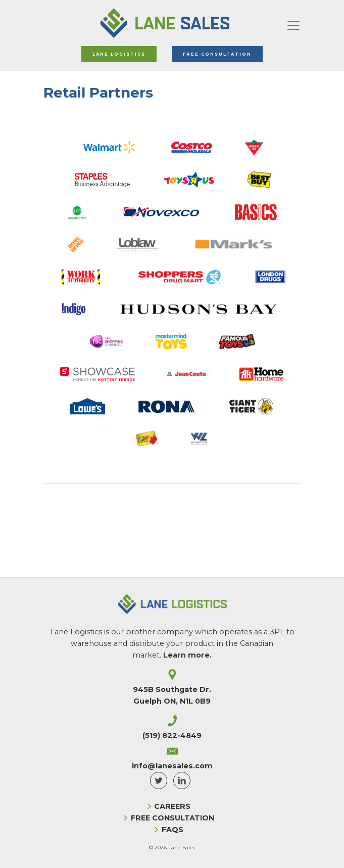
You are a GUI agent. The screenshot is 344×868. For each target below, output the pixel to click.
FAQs (173, 830)
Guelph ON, (172, 701)
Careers (172, 806)
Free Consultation (217, 54)
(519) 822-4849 (172, 735)
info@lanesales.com (172, 766)
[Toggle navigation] (293, 23)
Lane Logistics (119, 54)
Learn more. (187, 655)
